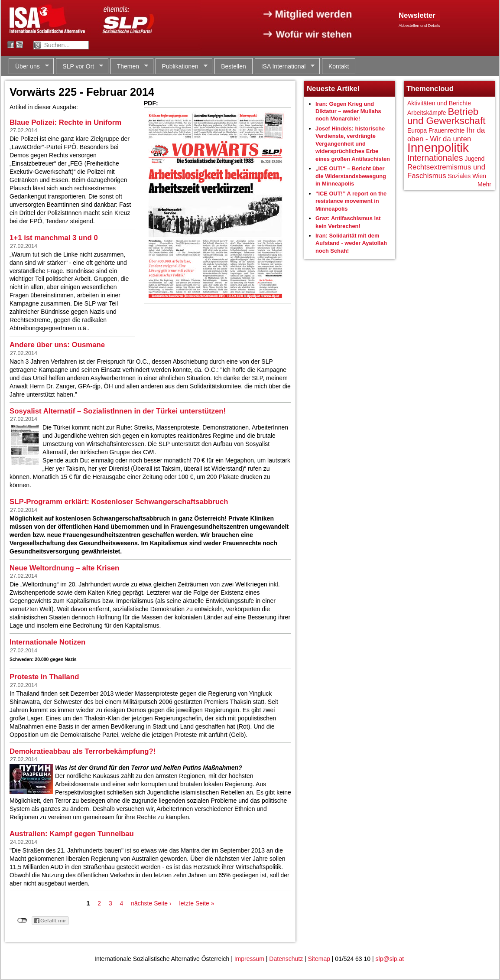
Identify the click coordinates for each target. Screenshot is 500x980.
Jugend (474, 159)
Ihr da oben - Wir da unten (446, 135)
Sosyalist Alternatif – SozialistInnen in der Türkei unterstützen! (118, 411)
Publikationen (182, 67)
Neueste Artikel (333, 89)
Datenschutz (286, 959)
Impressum (249, 959)
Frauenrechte (446, 130)
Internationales (435, 158)
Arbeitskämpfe (427, 113)
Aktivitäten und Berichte (439, 103)
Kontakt (339, 66)
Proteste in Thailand (44, 677)
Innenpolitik (438, 148)
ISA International (285, 67)
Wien (479, 176)
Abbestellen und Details (419, 26)
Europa (417, 130)
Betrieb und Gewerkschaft (446, 116)
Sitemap (319, 959)
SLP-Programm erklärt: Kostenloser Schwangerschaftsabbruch (119, 502)
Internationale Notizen (47, 642)
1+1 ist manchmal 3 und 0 (54, 238)
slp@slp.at (390, 959)
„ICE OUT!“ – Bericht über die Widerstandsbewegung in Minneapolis (351, 176)
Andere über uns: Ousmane (57, 345)
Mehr (484, 184)
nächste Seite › (151, 903)
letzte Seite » (197, 903)
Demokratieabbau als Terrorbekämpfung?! (83, 751)
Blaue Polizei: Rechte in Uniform (65, 122)
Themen (129, 67)
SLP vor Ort (80, 67)
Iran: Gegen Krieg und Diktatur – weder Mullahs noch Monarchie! (348, 111)
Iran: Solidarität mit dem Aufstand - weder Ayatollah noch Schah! (351, 243)
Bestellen (234, 66)
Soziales (459, 176)
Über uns (29, 67)
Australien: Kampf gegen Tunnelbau (72, 834)
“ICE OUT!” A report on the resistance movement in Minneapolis (351, 201)
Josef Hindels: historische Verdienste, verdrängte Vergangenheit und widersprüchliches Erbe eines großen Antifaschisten (353, 144)
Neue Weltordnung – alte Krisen (64, 568)
